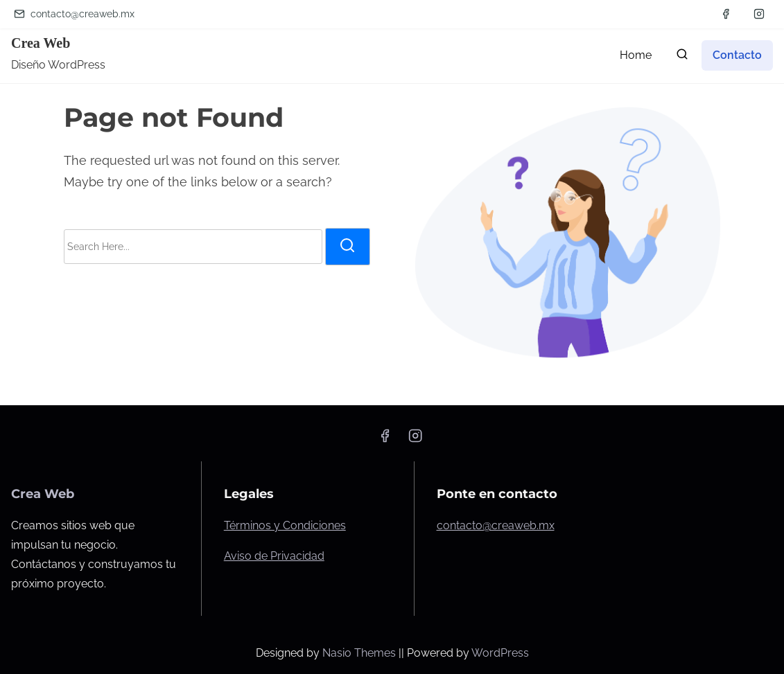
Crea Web (41, 43)
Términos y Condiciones (285, 525)
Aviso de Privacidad (274, 556)
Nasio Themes (360, 653)
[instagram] (759, 14)
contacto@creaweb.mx (74, 14)
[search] (682, 57)
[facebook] (726, 14)
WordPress (500, 653)
